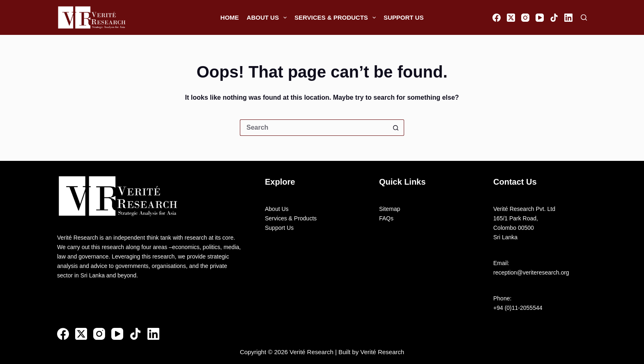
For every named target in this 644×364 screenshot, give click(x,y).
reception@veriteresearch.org (531, 272)
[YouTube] (540, 18)
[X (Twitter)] (511, 18)
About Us (268, 18)
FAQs (386, 218)
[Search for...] (314, 128)
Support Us (404, 17)
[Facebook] (497, 18)
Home (230, 17)
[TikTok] (554, 18)
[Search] (584, 17)
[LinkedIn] (568, 18)
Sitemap (390, 209)
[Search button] (396, 128)
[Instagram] (525, 18)
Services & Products (337, 18)
